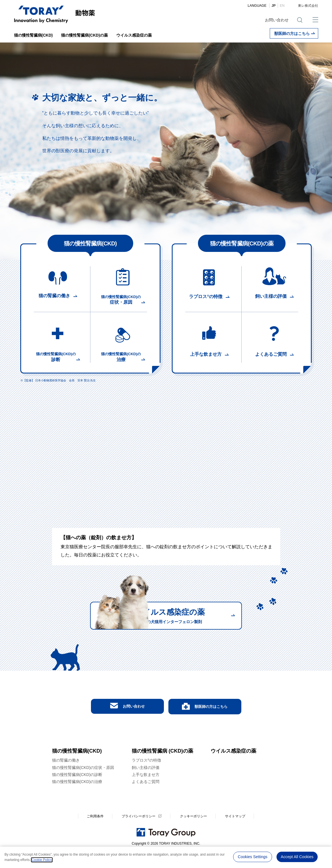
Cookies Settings (253, 856)
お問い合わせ (277, 20)
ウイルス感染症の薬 (134, 35)
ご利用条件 (95, 832)
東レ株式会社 (308, 6)
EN (282, 6)
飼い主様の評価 (146, 783)
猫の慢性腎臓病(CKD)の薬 (84, 35)
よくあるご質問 (146, 797)
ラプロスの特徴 (146, 776)
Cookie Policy (42, 860)
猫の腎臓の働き (66, 776)
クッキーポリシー (193, 832)
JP (274, 6)
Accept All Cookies (297, 856)
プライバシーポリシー (139, 832)
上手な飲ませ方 (146, 790)
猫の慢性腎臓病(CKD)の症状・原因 (83, 783)
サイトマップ (235, 832)
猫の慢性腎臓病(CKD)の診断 (77, 790)
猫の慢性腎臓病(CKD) (34, 35)
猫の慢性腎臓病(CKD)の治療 (77, 797)
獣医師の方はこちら (295, 33)
